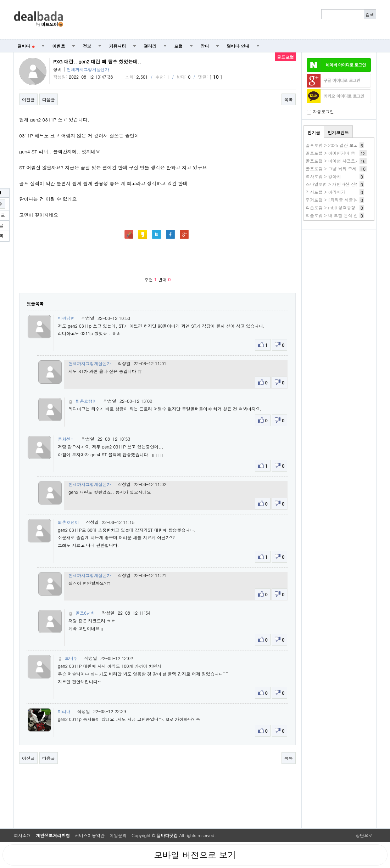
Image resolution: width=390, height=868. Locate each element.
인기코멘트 (338, 132)
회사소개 (22, 835)
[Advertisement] (224, 20)
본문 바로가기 (0, 0)
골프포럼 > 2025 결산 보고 (332, 145)
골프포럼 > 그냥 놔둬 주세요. (334, 168)
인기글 (314, 132)
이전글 (28, 99)
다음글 (49, 99)
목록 (289, 99)
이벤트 (59, 46)
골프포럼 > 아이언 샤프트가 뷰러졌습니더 (346, 161)
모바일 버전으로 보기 (195, 855)
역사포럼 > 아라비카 (325, 192)
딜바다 (26, 46)
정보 (87, 46)
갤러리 (150, 46)
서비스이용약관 (90, 835)
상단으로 (364, 835)
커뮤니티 (118, 46)
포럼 (179, 46)
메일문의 (118, 835)
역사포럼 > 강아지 (323, 176)
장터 (205, 46)
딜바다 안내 (238, 46)
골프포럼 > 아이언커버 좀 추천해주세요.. (346, 153)
